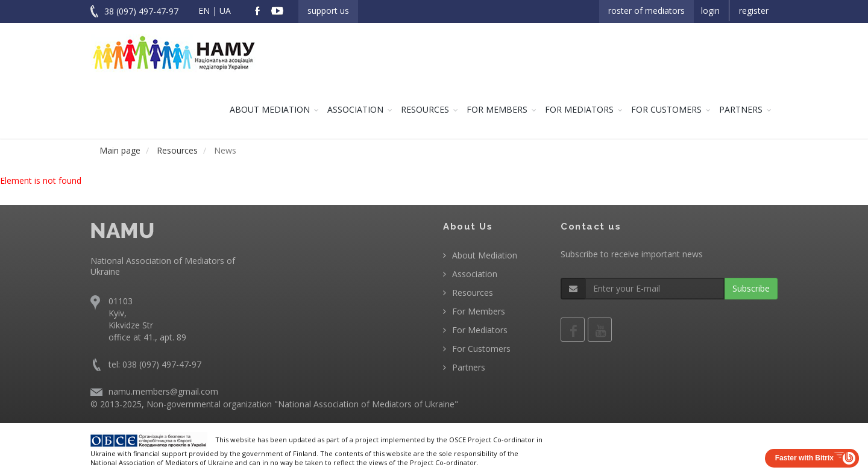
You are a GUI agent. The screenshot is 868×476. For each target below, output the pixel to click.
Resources (425, 109)
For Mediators (579, 109)
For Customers (666, 109)
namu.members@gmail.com (163, 391)
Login (710, 11)
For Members (497, 109)
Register (754, 11)
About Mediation (270, 109)
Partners (741, 109)
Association (355, 109)
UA (225, 11)
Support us (328, 11)
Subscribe (751, 288)
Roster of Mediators (646, 11)
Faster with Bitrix (804, 458)
